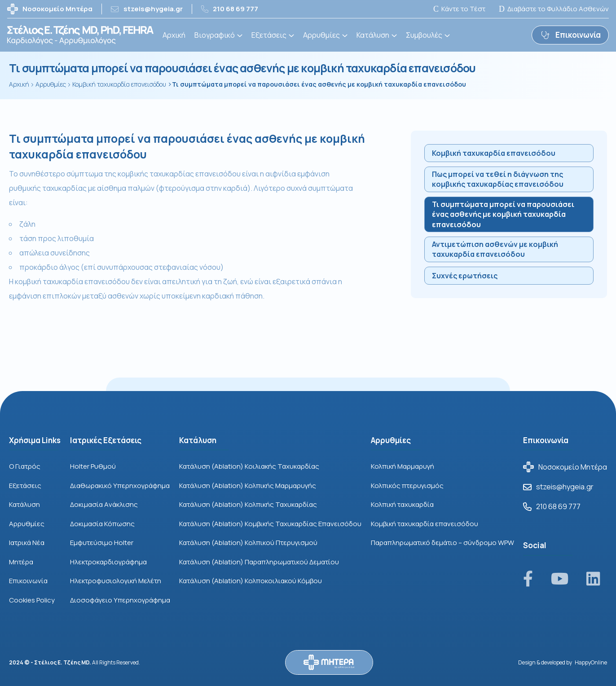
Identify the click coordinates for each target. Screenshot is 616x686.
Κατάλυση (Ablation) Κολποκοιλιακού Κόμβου (251, 581)
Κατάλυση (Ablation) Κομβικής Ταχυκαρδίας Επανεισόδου (270, 524)
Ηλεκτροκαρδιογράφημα (108, 562)
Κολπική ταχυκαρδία (402, 504)
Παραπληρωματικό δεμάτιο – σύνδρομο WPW (442, 543)
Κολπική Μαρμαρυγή (403, 466)
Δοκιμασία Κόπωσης (102, 524)
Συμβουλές (424, 35)
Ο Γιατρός (25, 466)
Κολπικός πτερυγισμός (407, 486)
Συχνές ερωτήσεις (465, 276)
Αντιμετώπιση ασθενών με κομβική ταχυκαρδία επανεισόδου (495, 249)
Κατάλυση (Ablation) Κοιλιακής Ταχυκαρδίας (249, 466)
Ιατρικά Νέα (27, 543)
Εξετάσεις (269, 35)
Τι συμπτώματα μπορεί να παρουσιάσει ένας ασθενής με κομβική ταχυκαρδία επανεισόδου (503, 214)
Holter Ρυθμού (93, 466)
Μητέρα (21, 562)
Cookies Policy (32, 600)
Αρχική (174, 35)
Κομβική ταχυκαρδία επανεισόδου (494, 153)
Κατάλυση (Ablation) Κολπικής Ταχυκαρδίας (248, 504)
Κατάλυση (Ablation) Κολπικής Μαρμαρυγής (248, 486)
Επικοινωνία (28, 581)
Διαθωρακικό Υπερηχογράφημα (120, 486)
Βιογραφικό (215, 35)
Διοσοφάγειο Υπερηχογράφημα (120, 600)
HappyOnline (591, 662)
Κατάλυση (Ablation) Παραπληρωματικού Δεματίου (259, 562)
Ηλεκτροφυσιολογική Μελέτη (116, 581)
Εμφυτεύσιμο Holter (102, 543)
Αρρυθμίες (321, 35)
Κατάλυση (373, 35)
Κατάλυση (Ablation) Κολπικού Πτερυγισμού (248, 543)
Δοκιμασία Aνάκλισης (104, 504)
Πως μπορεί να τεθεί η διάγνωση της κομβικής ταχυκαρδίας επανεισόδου (498, 179)
